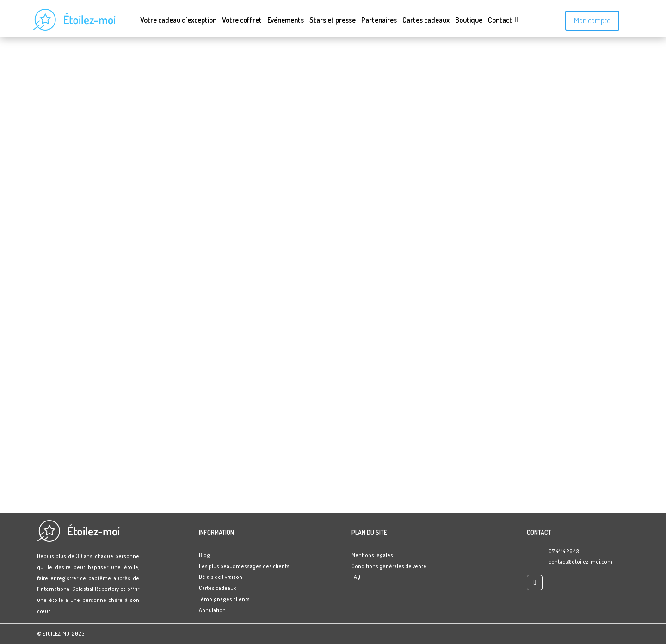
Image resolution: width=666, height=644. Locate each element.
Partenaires (379, 21)
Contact (500, 21)
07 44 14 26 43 (564, 551)
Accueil (333, 87)
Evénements (286, 21)
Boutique (469, 21)
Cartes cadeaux (426, 21)
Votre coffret (242, 21)
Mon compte (592, 20)
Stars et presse (333, 21)
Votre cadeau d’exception (178, 21)
